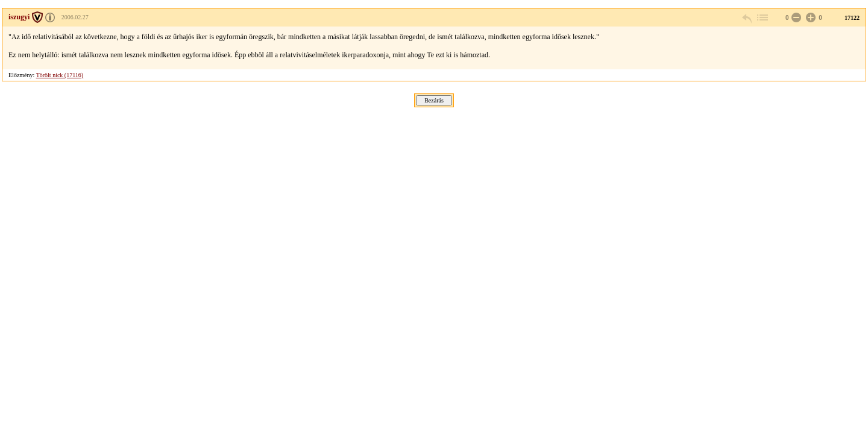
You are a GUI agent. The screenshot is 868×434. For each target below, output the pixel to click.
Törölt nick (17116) (60, 75)
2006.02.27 (75, 17)
